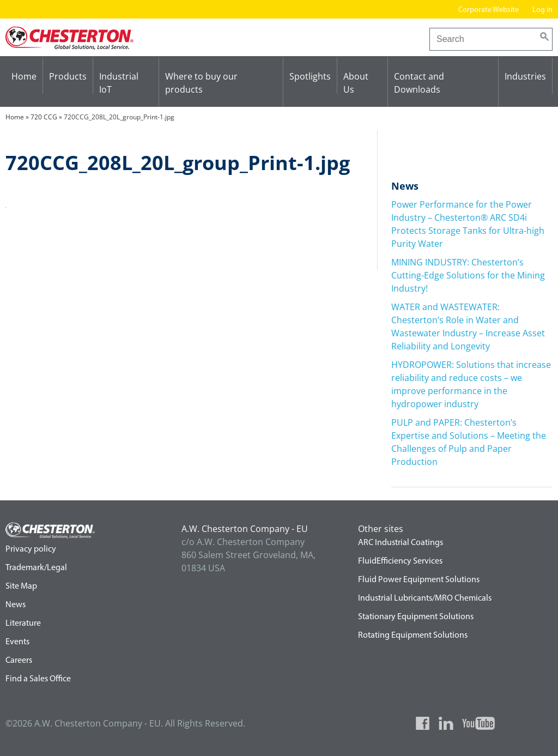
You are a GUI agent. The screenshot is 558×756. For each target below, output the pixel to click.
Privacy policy (31, 549)
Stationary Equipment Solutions (416, 617)
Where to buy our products (201, 83)
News (16, 605)
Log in (542, 10)
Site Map (21, 586)
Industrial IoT (119, 83)
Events (17, 642)
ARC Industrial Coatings (401, 543)
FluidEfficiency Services (400, 561)
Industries (525, 76)
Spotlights (310, 76)
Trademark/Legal (36, 568)
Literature (23, 624)
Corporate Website (489, 10)
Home (24, 76)
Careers (19, 661)
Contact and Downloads (419, 83)
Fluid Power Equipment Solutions (419, 580)
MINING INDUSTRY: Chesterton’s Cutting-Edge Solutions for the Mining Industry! (468, 275)
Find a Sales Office (38, 679)
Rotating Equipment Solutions (413, 636)
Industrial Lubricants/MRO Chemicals (425, 598)
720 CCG (44, 117)
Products (68, 76)
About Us (356, 83)
